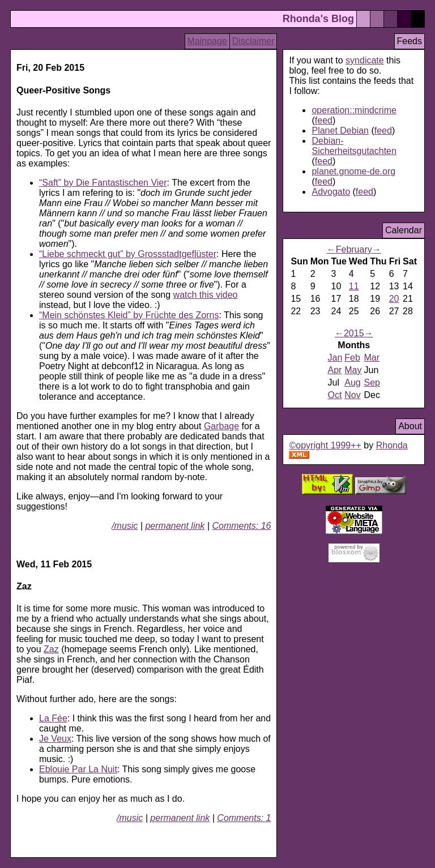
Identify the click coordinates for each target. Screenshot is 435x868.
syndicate (365, 60)
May (353, 370)
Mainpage (207, 41)
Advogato (331, 192)
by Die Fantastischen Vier (103, 183)
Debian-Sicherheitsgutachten (354, 146)
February (354, 249)
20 (394, 299)
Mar (372, 358)
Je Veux (55, 739)
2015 (354, 333)
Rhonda (392, 445)
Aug (352, 382)
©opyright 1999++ (325, 445)
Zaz (51, 649)
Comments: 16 (241, 526)
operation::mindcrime (354, 110)
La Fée (53, 718)
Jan (335, 358)
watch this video (206, 295)
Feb (352, 358)
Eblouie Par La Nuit (78, 769)
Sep (372, 382)
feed (324, 120)
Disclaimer (253, 41)
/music (125, 526)
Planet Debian (340, 131)
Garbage (221, 426)
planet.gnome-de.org (353, 171)
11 (354, 286)
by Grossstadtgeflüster (128, 254)
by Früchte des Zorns (129, 315)
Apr (334, 370)
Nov (352, 395)
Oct (334, 395)
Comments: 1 (244, 818)
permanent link (175, 526)
